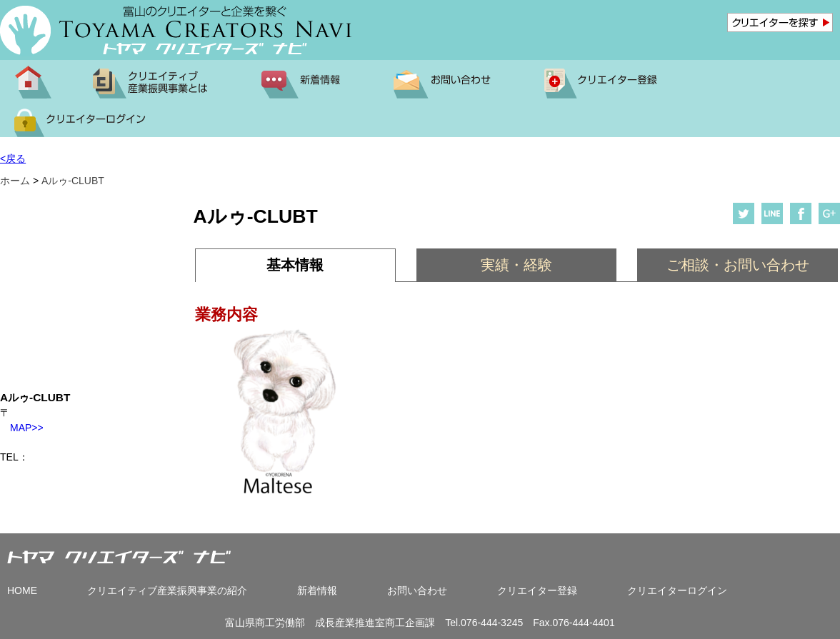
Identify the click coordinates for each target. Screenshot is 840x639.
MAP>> (22, 428)
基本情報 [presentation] (295, 265)
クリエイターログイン (677, 590)
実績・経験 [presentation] (516, 265)
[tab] (295, 265)
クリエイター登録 (537, 590)
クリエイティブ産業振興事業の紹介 (167, 590)
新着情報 (317, 590)
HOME (22, 590)
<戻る (13, 159)
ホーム (15, 181)
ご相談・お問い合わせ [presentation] (738, 265)
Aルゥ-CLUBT (73, 181)
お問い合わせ (417, 590)
